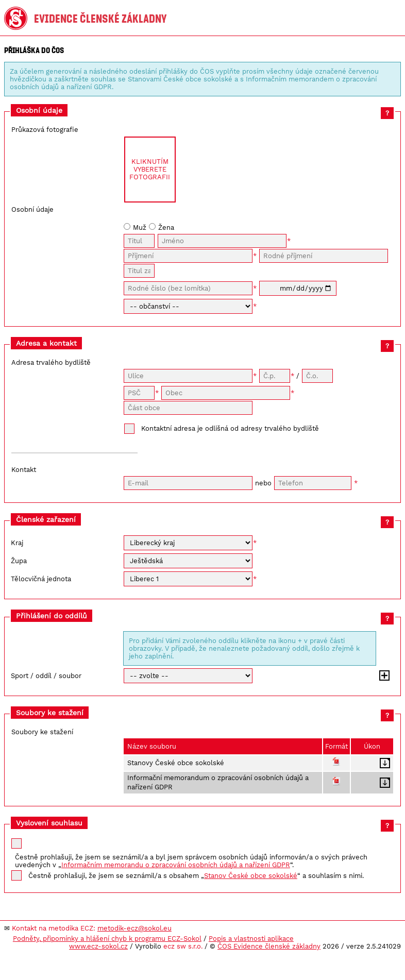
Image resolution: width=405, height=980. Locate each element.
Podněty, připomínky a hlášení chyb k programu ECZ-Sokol (107, 939)
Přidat (384, 675)
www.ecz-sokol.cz (98, 946)
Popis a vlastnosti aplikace (251, 939)
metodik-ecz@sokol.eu (134, 928)
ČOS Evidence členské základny (269, 946)
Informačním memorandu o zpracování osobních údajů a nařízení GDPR (176, 865)
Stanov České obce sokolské (251, 876)
